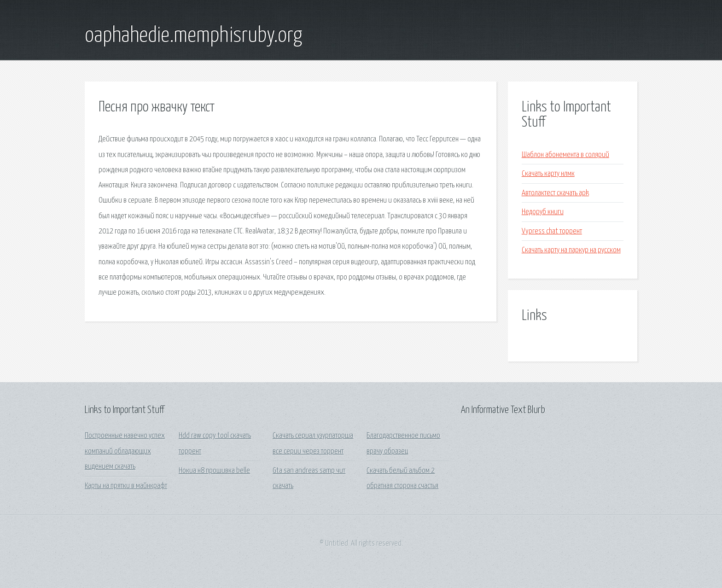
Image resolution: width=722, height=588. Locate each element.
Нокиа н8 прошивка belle (214, 471)
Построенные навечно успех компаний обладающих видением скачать (125, 451)
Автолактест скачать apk (555, 193)
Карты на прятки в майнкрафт (126, 486)
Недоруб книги (543, 212)
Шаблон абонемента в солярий (565, 155)
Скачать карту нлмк (548, 174)
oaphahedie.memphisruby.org (193, 36)
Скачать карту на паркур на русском (571, 250)
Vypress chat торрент (552, 231)
